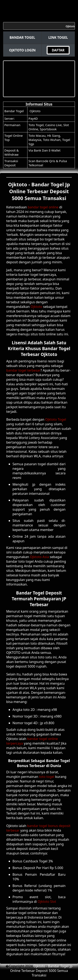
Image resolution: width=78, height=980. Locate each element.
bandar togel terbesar (23, 370)
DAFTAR (58, 50)
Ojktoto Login (22, 50)
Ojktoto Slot (47, 902)
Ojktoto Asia (39, 557)
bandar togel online (43, 207)
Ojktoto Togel (56, 419)
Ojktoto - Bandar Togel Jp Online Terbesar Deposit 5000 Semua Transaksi (41, 971)
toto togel (47, 777)
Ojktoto (35, 111)
